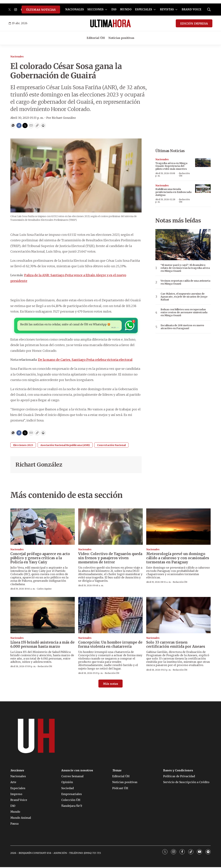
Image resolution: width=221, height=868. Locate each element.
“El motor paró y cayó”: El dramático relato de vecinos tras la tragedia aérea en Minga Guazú (185, 268)
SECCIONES (95, 9)
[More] (106, 10)
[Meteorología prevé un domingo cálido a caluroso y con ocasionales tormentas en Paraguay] (178, 527)
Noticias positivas (121, 38)
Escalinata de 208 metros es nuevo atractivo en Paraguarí (182, 327)
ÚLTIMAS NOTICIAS (41, 10)
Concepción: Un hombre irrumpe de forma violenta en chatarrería (110, 645)
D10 (114, 9)
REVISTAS (167, 9)
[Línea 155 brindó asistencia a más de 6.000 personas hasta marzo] (43, 616)
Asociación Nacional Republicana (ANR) (65, 446)
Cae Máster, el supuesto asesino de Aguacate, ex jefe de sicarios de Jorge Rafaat (184, 297)
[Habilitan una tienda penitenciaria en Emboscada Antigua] (203, 189)
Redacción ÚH (184, 175)
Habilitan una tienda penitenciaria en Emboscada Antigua (173, 192)
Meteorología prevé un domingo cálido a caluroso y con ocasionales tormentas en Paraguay (178, 559)
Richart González (39, 466)
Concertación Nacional (111, 446)
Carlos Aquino (44, 590)
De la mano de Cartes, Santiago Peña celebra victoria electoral (85, 361)
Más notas (110, 685)
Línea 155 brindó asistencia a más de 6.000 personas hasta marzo (42, 645)
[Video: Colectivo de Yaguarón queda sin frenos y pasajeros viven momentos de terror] (110, 527)
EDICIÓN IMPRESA (194, 24)
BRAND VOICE (191, 9)
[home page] (110, 23)
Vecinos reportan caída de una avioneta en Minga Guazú (185, 282)
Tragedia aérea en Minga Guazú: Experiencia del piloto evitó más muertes (171, 166)
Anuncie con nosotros (77, 771)
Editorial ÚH (96, 38)
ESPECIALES (144, 9)
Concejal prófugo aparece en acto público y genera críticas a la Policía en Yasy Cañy (40, 559)
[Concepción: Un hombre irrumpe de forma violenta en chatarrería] (110, 616)
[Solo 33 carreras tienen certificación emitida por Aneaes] (178, 616)
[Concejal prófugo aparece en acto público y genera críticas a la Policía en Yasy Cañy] (43, 527)
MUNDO (126, 9)
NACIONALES (75, 9)
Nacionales (17, 57)
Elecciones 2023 (23, 446)
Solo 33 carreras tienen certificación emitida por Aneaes (176, 645)
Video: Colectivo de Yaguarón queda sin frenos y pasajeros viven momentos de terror (110, 559)
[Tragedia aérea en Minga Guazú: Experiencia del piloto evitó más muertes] (203, 163)
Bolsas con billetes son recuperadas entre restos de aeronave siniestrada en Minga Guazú (184, 312)
